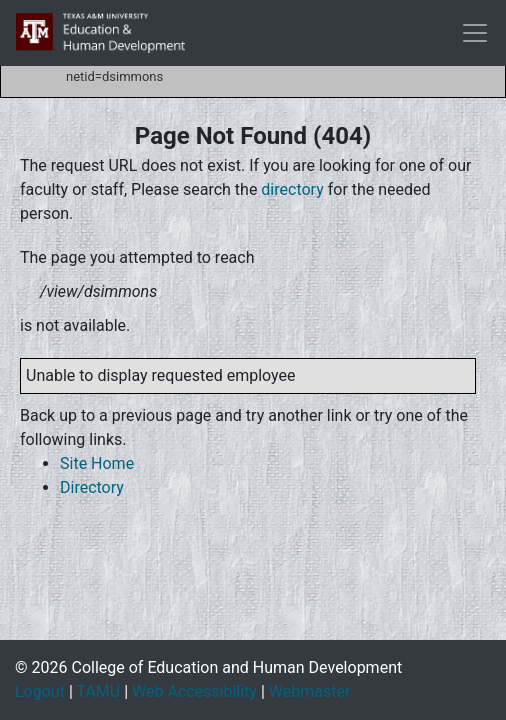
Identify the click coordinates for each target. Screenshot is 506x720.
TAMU (98, 691)
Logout (40, 691)
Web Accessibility (194, 691)
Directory (92, 487)
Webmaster (310, 691)
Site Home (97, 463)
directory (292, 189)
